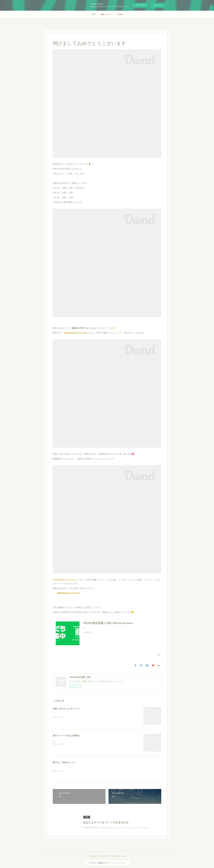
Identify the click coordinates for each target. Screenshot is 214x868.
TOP (93, 14)
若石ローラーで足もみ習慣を (66, 736)
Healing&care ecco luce (75, 333)
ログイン (158, 5)
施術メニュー (106, 14)
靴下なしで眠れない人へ (64, 762)
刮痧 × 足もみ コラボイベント (67, 709)
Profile (120, 14)
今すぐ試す (140, 5)
